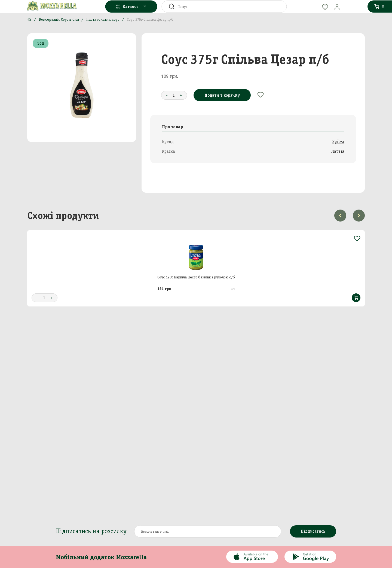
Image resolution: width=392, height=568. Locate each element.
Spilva (338, 141)
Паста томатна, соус (103, 19)
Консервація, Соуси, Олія (59, 19)
